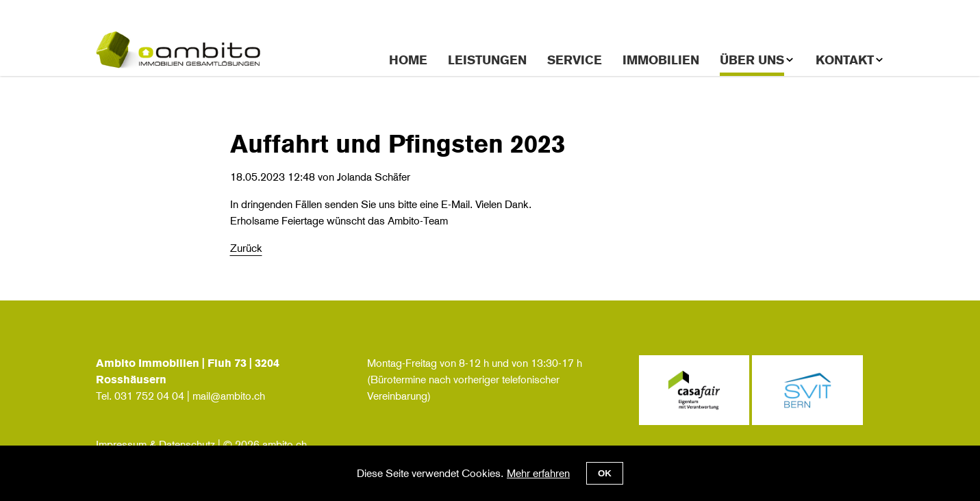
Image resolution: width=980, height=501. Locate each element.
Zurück (246, 248)
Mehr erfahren (538, 473)
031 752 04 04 (149, 396)
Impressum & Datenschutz (155, 445)
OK (605, 473)
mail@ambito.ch (229, 396)
